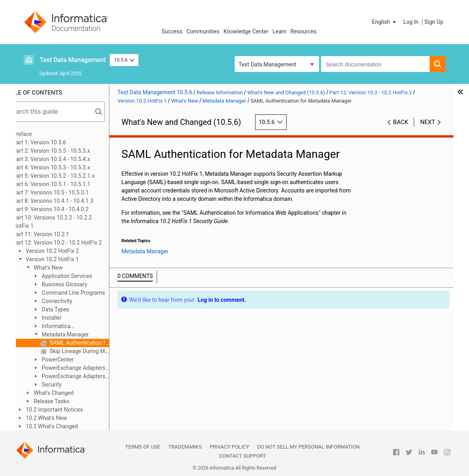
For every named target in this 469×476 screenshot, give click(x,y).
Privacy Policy (229, 447)
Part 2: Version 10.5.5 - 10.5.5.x (68, 151)
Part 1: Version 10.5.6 (56, 142)
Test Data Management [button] (268, 64)
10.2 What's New (62, 418)
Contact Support (243, 456)
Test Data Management (73, 60)
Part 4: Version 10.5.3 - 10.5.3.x (68, 167)
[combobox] (375, 64)
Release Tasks (67, 401)
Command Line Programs (89, 293)
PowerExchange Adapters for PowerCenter (85, 377)
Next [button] (428, 122)
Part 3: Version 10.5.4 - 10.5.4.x (68, 159)
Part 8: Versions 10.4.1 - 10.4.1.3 (69, 201)
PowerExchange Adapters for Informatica (85, 368)
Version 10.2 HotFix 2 (68, 251)
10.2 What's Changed (67, 426)
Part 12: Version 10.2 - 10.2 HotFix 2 (74, 243)
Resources (304, 31)
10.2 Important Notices (70, 410)
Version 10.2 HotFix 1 (68, 259)
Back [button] (401, 122)
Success (172, 31)
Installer (67, 318)
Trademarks (185, 447)
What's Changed (69, 393)
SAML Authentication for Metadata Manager (95, 343)
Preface (39, 134)
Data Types (71, 309)
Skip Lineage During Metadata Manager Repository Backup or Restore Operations (95, 351)
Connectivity (72, 301)
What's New (64, 268)
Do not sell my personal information (308, 447)
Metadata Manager (81, 334)
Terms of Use (143, 447)
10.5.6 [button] (124, 60)
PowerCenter (73, 359)
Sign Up (434, 22)
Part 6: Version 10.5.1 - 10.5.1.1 (68, 184)
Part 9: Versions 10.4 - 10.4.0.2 (67, 209)
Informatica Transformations (69, 327)
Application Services (82, 276)
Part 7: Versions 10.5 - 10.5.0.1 (67, 192)
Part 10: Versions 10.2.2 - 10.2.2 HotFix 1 (68, 222)
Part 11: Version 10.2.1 (57, 234)
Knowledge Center (246, 31)
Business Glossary (80, 284)
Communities (203, 31)
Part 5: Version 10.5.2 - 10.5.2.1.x (70, 176)
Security (67, 385)
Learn (279, 31)
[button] (385, 22)
